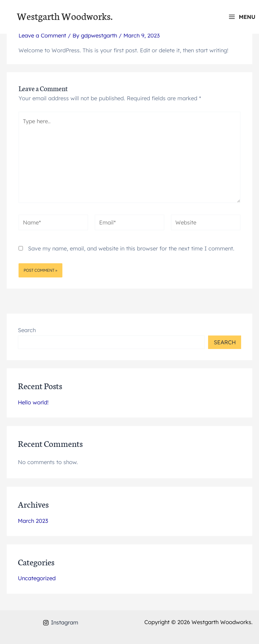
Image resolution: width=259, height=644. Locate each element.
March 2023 (33, 521)
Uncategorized (37, 578)
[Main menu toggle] (242, 17)
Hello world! (33, 402)
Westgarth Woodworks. (65, 16)
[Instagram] (60, 623)
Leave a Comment (42, 35)
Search (27, 330)
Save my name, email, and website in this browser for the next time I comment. (131, 248)
